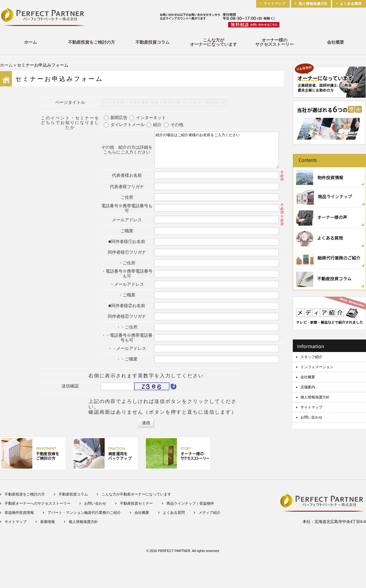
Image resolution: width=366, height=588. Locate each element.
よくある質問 (174, 517)
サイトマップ (311, 407)
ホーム (30, 42)
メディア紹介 (210, 517)
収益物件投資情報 (19, 517)
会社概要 (335, 42)
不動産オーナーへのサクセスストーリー (38, 508)
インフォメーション (317, 367)
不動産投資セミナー (136, 508)
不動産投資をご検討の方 (91, 42)
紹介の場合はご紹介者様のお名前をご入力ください (217, 152)
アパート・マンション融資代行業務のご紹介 (84, 517)
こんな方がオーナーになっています (213, 42)
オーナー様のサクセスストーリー (274, 42)
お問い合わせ (311, 417)
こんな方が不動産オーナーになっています (136, 499)
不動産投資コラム (152, 42)
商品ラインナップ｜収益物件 (190, 508)
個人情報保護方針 (315, 397)
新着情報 (48, 527)
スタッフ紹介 (311, 357)
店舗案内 (308, 387)
